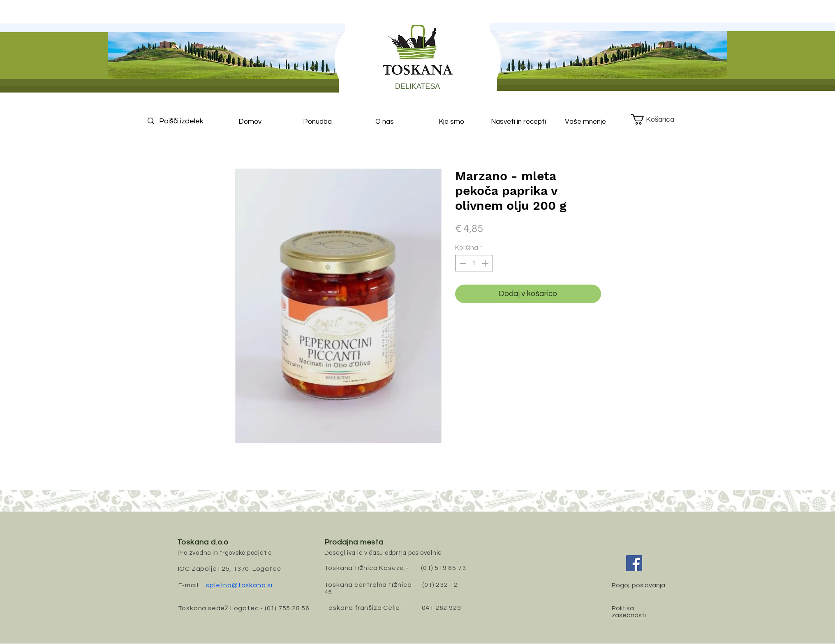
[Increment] (486, 263)
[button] (659, 119)
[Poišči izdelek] (188, 121)
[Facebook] (634, 563)
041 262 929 (442, 608)
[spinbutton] (474, 263)
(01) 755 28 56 (287, 608)
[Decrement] (462, 263)
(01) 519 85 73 (443, 568)
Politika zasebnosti (629, 612)
